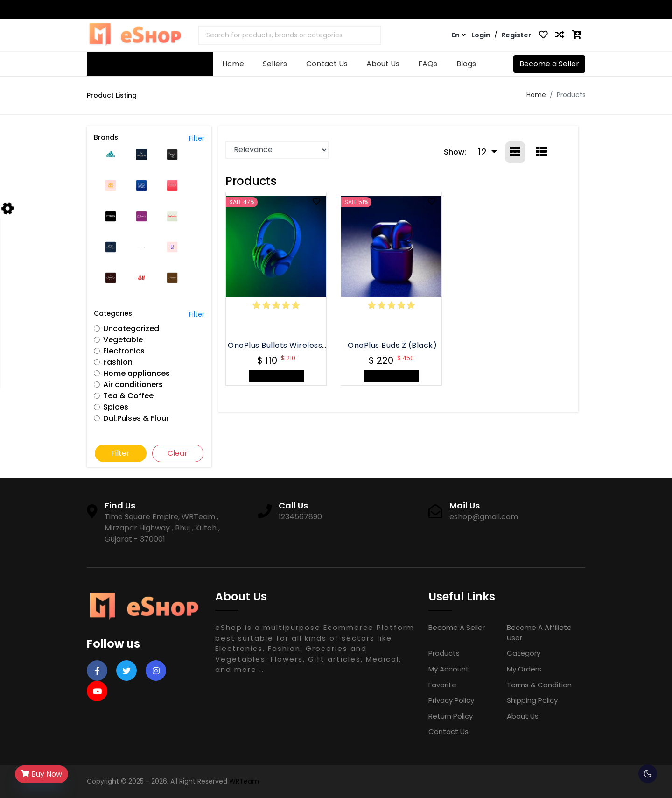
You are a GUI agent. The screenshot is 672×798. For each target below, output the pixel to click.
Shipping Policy (532, 700)
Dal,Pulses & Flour (136, 418)
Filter (197, 138)
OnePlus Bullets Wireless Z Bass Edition (302, 345)
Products (444, 653)
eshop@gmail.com (187, 10)
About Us (383, 64)
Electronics (124, 351)
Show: (455, 152)
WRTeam (244, 781)
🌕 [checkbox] (648, 774)
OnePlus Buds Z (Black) (392, 345)
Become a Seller (549, 64)
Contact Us (536, 10)
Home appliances (136, 373)
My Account (449, 669)
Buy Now (42, 774)
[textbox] (273, 35)
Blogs (466, 64)
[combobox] (289, 35)
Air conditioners (133, 385)
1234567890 (115, 10)
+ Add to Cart (276, 376)
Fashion (118, 362)
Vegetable (123, 340)
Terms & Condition (539, 685)
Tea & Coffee (128, 396)
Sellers (275, 64)
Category (524, 653)
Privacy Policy (451, 700)
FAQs (573, 10)
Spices (116, 407)
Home (233, 64)
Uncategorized (131, 328)
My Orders (524, 669)
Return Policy (451, 716)
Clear (178, 453)
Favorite (442, 685)
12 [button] (483, 152)
